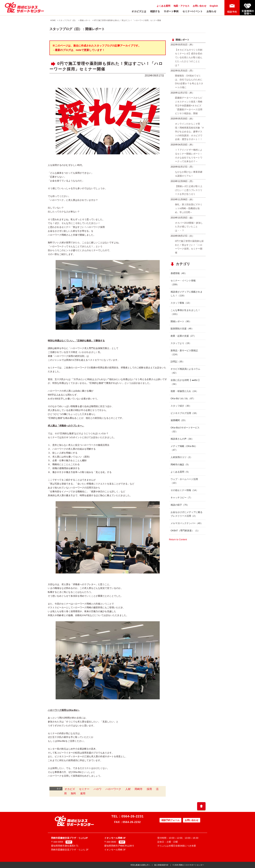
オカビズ (70, 789)
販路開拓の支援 (182, 329)
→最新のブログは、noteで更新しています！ (79, 50)
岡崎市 (139, 789)
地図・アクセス (181, 6)
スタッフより (181, 343)
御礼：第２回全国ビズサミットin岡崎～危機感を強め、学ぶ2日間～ (189, 208)
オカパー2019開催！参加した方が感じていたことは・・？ (189, 227)
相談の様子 (180, 505)
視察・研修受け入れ (184, 391)
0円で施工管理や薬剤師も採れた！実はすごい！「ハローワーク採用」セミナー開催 (127, 20)
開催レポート (85, 20)
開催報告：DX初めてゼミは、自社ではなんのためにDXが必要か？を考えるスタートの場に (189, 81)
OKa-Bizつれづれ (183, 398)
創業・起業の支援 (183, 336)
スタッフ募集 (181, 303)
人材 (128, 789)
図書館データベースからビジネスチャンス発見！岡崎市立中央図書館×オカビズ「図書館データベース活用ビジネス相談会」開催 (189, 105)
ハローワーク (113, 789)
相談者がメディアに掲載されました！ (187, 294)
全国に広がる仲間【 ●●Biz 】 (186, 382)
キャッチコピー (181, 498)
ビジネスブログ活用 (184, 413)
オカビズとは (139, 11)
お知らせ (211, 11)
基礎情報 (179, 273)
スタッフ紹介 (181, 406)
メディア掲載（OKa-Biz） (184, 448)
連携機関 (179, 420)
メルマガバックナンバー (187, 523)
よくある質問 (163, 6)
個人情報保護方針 (161, 865)
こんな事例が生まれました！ (185, 312)
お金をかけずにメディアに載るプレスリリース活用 (187, 514)
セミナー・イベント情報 (183, 283)
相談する (155, 11)
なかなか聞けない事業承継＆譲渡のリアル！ (189, 174)
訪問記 (178, 362)
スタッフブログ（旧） (68, 20)
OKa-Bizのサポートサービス (185, 430)
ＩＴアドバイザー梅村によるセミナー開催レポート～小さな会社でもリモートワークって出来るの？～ (189, 156)
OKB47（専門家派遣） (185, 531)
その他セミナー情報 (184, 490)
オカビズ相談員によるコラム (185, 371)
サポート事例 (171, 11)
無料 (73, 793)
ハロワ (98, 789)
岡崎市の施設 (180, 464)
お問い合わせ (200, 6)
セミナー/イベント (193, 11)
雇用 (83, 793)
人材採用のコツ (181, 457)
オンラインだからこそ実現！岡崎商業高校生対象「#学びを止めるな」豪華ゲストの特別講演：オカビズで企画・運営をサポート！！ (189, 131)
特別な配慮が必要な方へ (140, 865)
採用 (149, 789)
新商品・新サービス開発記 (184, 352)
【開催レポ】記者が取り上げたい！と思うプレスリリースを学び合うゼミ (189, 190)
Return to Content (178, 539)
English (214, 6)
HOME (53, 20)
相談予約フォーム (170, 820)
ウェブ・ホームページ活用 (184, 481)
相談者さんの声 (182, 439)
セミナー (84, 789)
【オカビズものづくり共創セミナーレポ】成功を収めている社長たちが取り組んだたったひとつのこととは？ (189, 57)
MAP (69, 842)
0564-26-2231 (133, 816)
